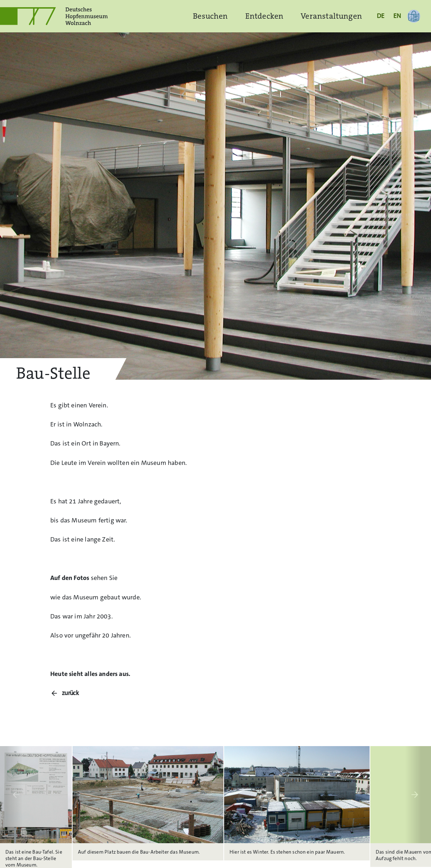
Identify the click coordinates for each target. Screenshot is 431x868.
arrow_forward (415, 795)
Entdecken (265, 16)
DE (381, 16)
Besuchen (210, 16)
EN (397, 16)
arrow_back (16, 795)
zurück (70, 693)
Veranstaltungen (331, 16)
